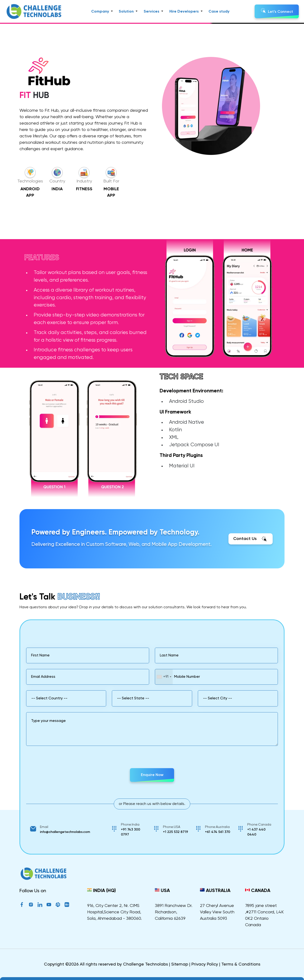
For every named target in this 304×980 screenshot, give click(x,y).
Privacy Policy (205, 964)
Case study (219, 12)
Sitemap (180, 964)
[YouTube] (49, 905)
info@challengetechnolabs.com (65, 832)
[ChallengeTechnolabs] (43, 877)
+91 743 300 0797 (131, 832)
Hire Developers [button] (185, 12)
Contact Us (251, 539)
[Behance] (67, 905)
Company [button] (101, 12)
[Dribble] (58, 905)
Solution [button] (127, 12)
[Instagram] (31, 905)
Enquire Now (152, 775)
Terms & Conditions (241, 964)
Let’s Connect (277, 11)
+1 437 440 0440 (256, 832)
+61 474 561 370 (218, 832)
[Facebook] (22, 905)
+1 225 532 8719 (176, 832)
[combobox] (164, 677)
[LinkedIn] (40, 905)
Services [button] (152, 12)
